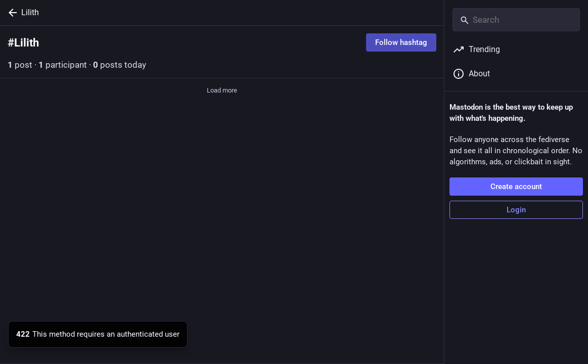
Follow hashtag (401, 42)
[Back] (11, 13)
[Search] (516, 20)
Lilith (30, 12)
